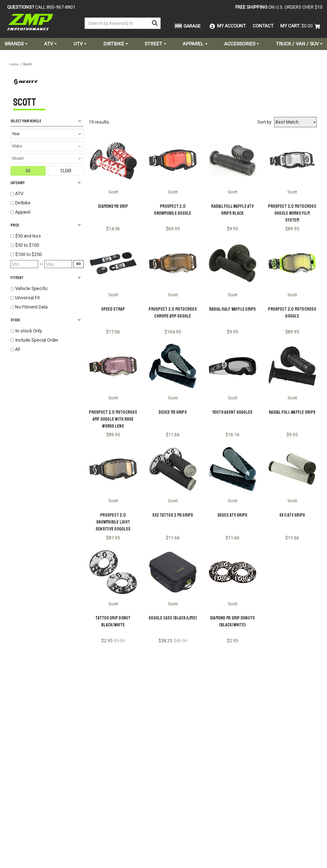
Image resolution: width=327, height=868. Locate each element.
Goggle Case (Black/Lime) (173, 618)
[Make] (47, 146)
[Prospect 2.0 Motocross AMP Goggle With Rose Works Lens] (113, 366)
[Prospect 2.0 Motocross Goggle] (292, 263)
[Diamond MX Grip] (113, 160)
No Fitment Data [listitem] (31, 307)
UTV (80, 44)
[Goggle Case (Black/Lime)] (173, 572)
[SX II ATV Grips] (292, 469)
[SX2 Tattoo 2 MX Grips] (173, 469)
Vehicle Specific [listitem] (32, 288)
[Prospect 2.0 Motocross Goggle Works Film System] (292, 160)
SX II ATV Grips (292, 515)
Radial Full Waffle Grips (292, 412)
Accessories (242, 44)
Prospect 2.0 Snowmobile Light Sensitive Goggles (113, 522)
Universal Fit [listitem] (27, 298)
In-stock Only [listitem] (29, 331)
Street (155, 44)
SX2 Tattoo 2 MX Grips (173, 515)
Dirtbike (115, 44)
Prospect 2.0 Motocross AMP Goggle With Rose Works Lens (113, 419)
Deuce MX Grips (173, 412)
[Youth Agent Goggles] (233, 366)
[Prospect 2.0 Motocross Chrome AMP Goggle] (173, 263)
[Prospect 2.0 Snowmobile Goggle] (173, 160)
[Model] (47, 159)
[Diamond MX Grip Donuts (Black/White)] (233, 572)
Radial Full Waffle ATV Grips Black (232, 210)
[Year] (47, 134)
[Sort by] (295, 122)
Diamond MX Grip (113, 206)
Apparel (195, 44)
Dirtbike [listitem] (23, 203)
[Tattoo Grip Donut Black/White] (113, 572)
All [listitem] (18, 349)
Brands (16, 44)
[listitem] (49, 236)
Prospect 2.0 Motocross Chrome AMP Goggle (173, 313)
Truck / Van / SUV (299, 44)
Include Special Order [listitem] (37, 340)
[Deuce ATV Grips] (233, 469)
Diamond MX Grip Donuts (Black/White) (233, 621)
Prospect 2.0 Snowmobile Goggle (173, 210)
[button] (187, 26)
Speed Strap (113, 309)
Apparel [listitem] (23, 212)
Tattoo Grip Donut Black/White (113, 621)
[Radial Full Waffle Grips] (292, 366)
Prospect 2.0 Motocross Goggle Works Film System (292, 213)
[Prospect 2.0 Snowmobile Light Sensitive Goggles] (113, 469)
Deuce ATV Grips (233, 515)
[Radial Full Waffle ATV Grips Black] (233, 160)
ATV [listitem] (19, 194)
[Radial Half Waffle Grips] (233, 263)
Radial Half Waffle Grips (233, 309)
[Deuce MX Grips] (173, 366)
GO (78, 264)
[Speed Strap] (113, 263)
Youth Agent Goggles (233, 412)
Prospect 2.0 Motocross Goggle (292, 313)
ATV (50, 44)
